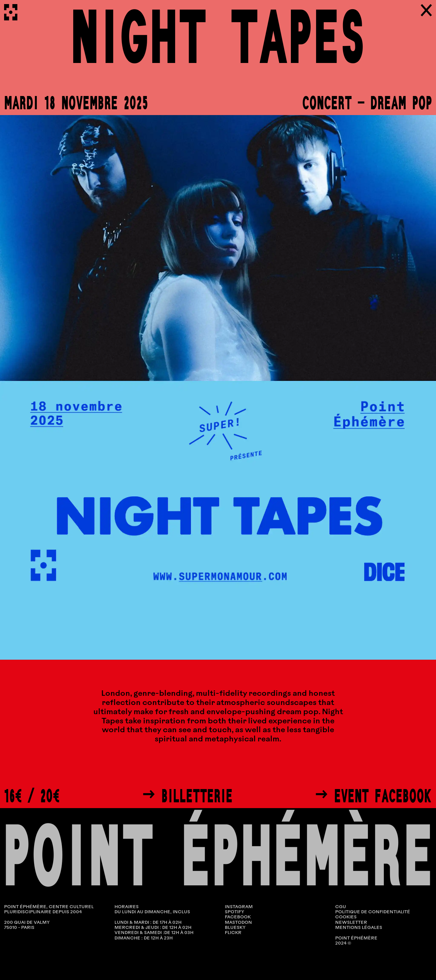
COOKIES (346, 917)
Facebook (238, 917)
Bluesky (235, 928)
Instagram (239, 907)
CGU (341, 907)
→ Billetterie (187, 796)
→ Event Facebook (373, 796)
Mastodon (238, 923)
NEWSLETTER (351, 923)
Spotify (235, 912)
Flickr (233, 933)
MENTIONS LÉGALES (359, 928)
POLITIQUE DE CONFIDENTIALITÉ (373, 912)
